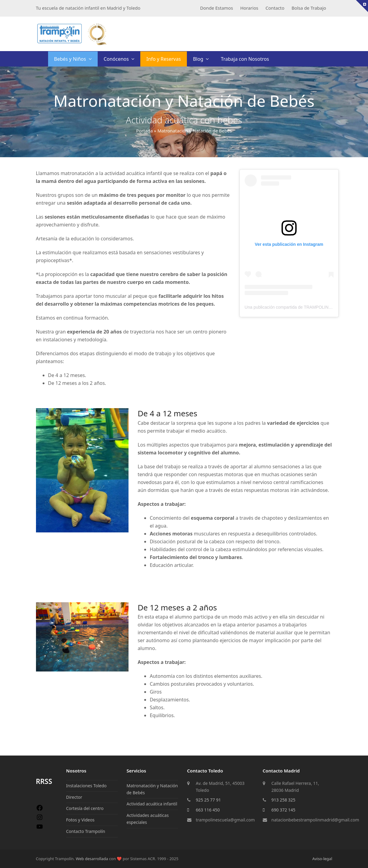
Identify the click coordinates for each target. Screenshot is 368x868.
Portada (144, 131)
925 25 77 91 (208, 800)
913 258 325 (283, 800)
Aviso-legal (322, 859)
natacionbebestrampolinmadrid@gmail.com (315, 820)
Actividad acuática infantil (152, 804)
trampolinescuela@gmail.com (225, 820)
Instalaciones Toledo (86, 786)
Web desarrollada (92, 859)
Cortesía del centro (85, 808)
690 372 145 (283, 810)
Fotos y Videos (80, 820)
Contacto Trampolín (86, 831)
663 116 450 (208, 810)
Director (74, 797)
